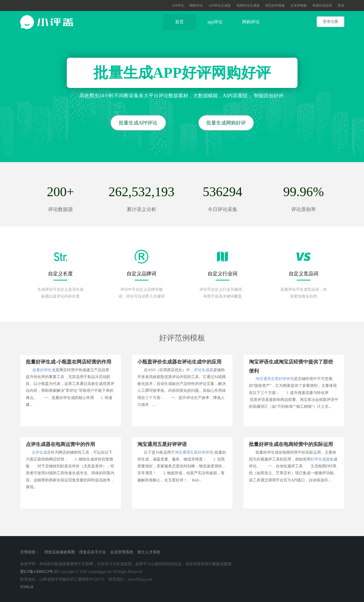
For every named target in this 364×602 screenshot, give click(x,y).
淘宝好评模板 (275, 5)
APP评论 (178, 5)
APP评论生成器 (219, 5)
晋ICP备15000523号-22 (39, 572)
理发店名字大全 (93, 552)
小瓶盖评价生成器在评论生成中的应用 (179, 362)
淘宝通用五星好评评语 (275, 379)
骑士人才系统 (149, 552)
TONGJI (27, 587)
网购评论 (196, 5)
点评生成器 (41, 452)
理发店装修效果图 (60, 552)
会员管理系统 (122, 552)
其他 (341, 5)
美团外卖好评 (322, 5)
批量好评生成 (44, 370)
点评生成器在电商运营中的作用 (60, 444)
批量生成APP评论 (138, 123)
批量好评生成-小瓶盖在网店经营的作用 (69, 362)
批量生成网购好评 (226, 123)
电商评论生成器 (248, 5)
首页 (179, 22)
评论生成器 (204, 370)
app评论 (215, 22)
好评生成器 (320, 459)
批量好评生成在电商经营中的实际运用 (291, 444)
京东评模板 (299, 5)
